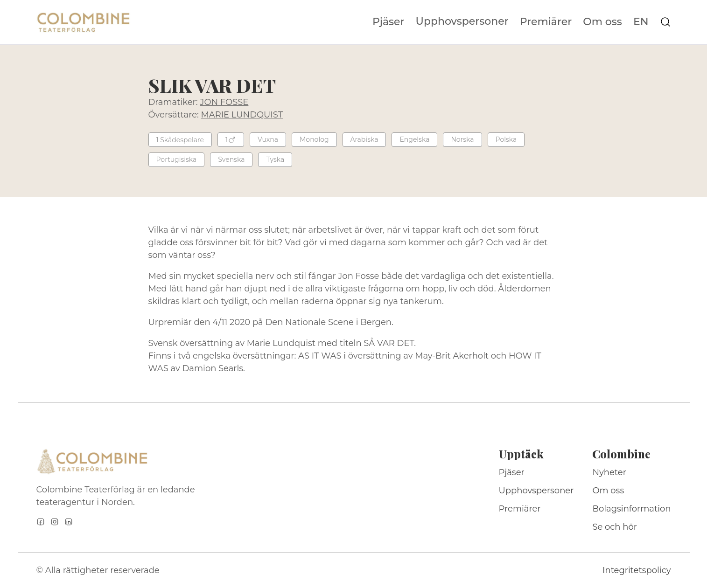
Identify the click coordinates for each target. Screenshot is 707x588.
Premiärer (546, 22)
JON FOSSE (224, 102)
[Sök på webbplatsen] (665, 22)
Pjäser (388, 22)
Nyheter (609, 472)
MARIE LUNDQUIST (242, 115)
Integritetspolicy (637, 570)
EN (641, 22)
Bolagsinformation (631, 509)
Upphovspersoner (462, 21)
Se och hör (615, 527)
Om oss (602, 22)
